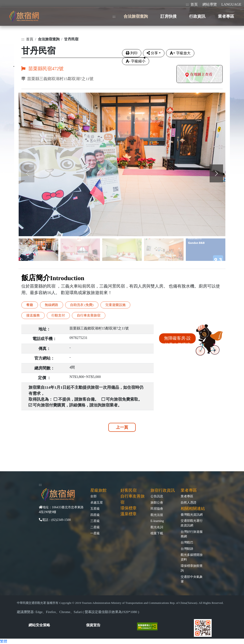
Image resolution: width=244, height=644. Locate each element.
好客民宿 (129, 490)
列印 (132, 53)
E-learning (157, 521)
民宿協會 (157, 509)
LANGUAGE (231, 4)
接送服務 (33, 315)
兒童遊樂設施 (115, 305)
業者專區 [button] (226, 16)
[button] (216, 173)
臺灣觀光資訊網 (192, 515)
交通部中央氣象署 (192, 579)
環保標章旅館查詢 (192, 568)
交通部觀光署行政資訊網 (192, 523)
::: (187, 4)
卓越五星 (97, 502)
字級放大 (180, 53)
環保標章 (129, 508)
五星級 (95, 509)
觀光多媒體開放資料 (192, 557)
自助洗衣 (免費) (82, 305)
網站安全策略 (39, 625)
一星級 (95, 533)
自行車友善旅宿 (89, 315)
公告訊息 (157, 496)
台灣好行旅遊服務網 (192, 534)
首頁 (194, 4)
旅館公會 (157, 502)
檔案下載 (157, 533)
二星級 (95, 527)
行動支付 (58, 315)
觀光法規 (157, 515)
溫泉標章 (129, 514)
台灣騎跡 (187, 549)
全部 (93, 496)
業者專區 (187, 496)
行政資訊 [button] (197, 16)
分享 (152, 53)
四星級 (95, 515)
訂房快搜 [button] (169, 16)
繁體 (4, 641)
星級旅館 (98, 490)
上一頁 (122, 427)
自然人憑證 (189, 502)
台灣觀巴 (187, 542)
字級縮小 (136, 61)
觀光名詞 (157, 527)
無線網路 (51, 305)
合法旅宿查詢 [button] (136, 16)
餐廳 (30, 305)
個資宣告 (93, 625)
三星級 (95, 521)
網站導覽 (210, 4)
